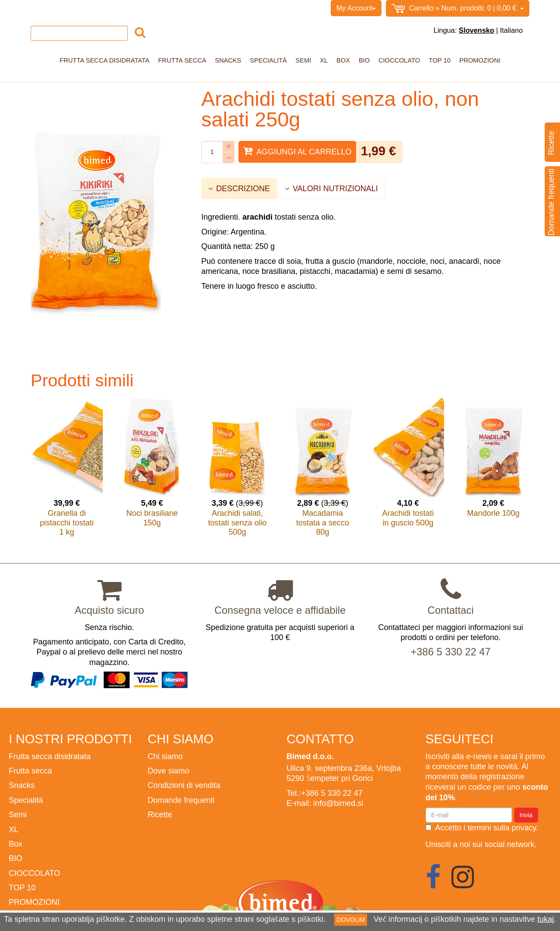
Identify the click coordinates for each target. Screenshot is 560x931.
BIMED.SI (210, 8)
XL (324, 60)
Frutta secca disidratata (104, 60)
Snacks (228, 60)
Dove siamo (169, 771)
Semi (304, 60)
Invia (526, 815)
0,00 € (458, 9)
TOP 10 (440, 60)
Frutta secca (182, 60)
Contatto (175, 8)
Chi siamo (71, 8)
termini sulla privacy (502, 828)
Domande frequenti (181, 800)
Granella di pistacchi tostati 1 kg (67, 522)
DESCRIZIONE (239, 188)
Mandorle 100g (493, 513)
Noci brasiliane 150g (152, 518)
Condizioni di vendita (124, 8)
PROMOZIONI (480, 60)
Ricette (160, 814)
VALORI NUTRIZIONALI (331, 188)
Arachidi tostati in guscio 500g (408, 518)
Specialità (268, 60)
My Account (356, 8)
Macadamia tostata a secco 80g (323, 522)
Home (40, 8)
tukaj (546, 919)
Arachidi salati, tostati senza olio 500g (237, 522)
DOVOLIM (351, 920)
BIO (364, 60)
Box (343, 60)
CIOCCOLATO (399, 60)
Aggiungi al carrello (297, 151)
